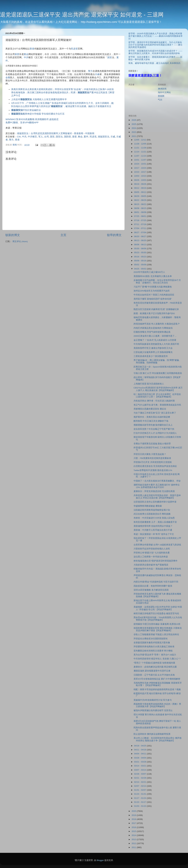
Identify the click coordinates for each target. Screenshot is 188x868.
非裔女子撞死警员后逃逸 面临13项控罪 (152, 444)
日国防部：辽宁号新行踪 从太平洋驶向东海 (154, 675)
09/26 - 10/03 (140, 180)
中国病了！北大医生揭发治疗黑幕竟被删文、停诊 (157, 481)
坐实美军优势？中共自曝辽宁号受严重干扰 (154, 429)
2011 (134, 847)
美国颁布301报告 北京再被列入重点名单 (153, 276)
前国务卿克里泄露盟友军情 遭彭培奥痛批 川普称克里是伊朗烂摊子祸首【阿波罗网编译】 (158, 629)
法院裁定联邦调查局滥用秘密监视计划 (152, 510)
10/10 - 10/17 (140, 172)
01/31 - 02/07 (140, 790)
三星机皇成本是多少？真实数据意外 (151, 356)
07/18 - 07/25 (140, 220)
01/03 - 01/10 (140, 806)
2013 (134, 839)
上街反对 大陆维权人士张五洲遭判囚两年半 (39, 99)
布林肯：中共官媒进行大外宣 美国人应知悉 (154, 518)
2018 (134, 819)
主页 (63, 235)
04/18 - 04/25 (140, 746)
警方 (90, 71)
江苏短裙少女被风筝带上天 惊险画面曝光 (153, 352)
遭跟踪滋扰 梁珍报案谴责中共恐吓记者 (152, 671)
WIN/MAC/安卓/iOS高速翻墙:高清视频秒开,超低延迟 (32, 119)
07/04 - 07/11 (140, 228)
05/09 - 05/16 (140, 261)
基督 (17, 54)
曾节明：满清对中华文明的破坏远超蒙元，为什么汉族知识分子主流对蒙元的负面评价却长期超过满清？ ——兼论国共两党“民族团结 (155, 45)
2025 (134, 124)
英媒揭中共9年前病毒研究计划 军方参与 (153, 700)
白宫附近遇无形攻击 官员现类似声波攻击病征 (155, 466)
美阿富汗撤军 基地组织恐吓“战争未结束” (153, 299)
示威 (97, 74)
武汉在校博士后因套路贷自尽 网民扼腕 (152, 514)
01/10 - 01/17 (140, 802)
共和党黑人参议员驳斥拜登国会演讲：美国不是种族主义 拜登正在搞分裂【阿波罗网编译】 (157, 497)
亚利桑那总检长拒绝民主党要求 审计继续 (153, 651)
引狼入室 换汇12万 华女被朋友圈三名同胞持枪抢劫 (158, 373)
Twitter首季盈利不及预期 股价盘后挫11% (153, 470)
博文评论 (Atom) (20, 241)
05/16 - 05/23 (140, 257)
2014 (134, 835)
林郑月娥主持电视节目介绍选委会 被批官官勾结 (156, 614)
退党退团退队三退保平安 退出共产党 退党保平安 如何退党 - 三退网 (82, 15)
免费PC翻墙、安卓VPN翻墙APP (22, 123)
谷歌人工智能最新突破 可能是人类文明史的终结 (156, 634)
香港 (32, 49)
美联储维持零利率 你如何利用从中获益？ (153, 526)
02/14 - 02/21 (140, 782)
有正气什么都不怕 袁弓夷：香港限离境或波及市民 (157, 405)
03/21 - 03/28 (140, 762)
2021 (134, 136)
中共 (26, 57)
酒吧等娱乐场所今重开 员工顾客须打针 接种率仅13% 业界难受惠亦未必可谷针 (157, 486)
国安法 (59, 137)
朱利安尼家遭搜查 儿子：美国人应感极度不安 (155, 522)
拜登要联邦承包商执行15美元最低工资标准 (154, 647)
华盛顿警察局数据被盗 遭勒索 (148, 506)
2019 (134, 815)
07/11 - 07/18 (140, 224)
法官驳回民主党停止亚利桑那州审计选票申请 (155, 502)
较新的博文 (13, 235)
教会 (26, 54)
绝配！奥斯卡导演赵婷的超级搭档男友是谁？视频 (157, 689)
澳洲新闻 (162, 89)
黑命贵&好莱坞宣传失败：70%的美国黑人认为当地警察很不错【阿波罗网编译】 (158, 619)
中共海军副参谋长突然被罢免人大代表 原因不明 (156, 344)
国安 (110, 57)
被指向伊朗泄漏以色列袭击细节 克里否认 (153, 710)
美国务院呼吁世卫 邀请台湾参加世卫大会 (153, 348)
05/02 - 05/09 (140, 265)
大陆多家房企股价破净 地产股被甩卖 (151, 565)
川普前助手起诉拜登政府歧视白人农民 (152, 549)
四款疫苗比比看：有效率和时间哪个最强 (153, 586)
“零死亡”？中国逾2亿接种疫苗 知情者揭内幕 (154, 663)
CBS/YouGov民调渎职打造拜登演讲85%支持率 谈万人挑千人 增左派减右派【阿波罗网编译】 (158, 389)
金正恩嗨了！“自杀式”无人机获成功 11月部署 (155, 340)
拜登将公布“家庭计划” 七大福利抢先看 (152, 553)
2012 (134, 843)
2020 (134, 811)
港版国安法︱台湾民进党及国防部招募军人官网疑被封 (44, 133)
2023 (134, 132)
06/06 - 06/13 (140, 245)
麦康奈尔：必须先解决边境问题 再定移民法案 (155, 667)
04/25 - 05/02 (140, 269)
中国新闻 (90, 133)
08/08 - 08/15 (140, 208)
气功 (160, 100)
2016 (134, 827)
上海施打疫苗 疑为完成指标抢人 (149, 384)
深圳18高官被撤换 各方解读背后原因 (151, 590)
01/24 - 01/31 (140, 794)
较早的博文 (114, 235)
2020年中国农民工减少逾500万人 (149, 272)
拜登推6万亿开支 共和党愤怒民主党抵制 (153, 462)
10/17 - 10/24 (140, 168)
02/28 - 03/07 (140, 774)
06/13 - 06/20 (140, 240)
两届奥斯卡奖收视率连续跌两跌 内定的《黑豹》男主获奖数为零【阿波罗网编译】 (157, 705)
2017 (134, 823)
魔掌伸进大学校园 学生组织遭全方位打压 (38, 114)
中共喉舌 (32, 137)
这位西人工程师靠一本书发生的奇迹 (151, 557)
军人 (41, 137)
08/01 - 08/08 (140, 212)
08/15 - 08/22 (140, 204)
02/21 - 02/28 (140, 778)
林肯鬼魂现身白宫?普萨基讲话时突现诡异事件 (156, 561)
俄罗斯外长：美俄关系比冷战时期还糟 (152, 417)
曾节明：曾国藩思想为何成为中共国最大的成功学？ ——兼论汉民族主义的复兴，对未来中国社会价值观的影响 (155, 52)
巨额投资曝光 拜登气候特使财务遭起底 (152, 332)
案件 (86, 137)
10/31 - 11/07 (140, 160)
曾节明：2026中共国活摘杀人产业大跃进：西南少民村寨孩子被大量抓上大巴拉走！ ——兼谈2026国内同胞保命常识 (156, 36)
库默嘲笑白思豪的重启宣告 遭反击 (150, 409)
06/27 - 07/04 (140, 232)
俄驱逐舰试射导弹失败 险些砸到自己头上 (153, 425)
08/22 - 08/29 (140, 200)
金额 (8, 78)
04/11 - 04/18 (140, 750)
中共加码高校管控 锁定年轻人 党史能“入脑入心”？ (157, 659)
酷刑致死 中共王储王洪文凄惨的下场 (151, 421)
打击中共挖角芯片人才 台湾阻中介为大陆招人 (155, 433)
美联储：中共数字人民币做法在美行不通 (153, 530)
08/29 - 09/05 (140, 196)
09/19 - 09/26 (140, 184)
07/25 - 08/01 (140, 216)
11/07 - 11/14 (140, 156)
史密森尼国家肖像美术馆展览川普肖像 (152, 643)
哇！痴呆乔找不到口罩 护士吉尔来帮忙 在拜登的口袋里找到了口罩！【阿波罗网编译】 (157, 396)
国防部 (67, 137)
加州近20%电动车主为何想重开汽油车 (152, 291)
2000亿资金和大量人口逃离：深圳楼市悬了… (155, 336)
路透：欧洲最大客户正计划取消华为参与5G (154, 313)
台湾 (46, 137)
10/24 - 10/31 (140, 164)
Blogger (100, 860)
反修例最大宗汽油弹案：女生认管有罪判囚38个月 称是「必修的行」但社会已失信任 (157, 281)
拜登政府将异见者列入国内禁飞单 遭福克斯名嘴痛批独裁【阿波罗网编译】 (157, 595)
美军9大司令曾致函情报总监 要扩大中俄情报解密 (157, 679)
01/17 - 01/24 (140, 798)
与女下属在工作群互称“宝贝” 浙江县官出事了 (155, 413)
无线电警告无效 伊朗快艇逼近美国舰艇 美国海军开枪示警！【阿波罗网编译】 (158, 684)
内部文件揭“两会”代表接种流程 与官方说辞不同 (156, 582)
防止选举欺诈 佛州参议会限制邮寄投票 (152, 734)
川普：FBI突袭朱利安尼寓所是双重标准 (152, 458)
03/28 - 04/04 (140, 758)
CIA (19, 137)
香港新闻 (79, 133)
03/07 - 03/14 (140, 770)
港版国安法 (104, 137)
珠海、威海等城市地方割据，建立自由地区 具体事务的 (154, 63)
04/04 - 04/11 (140, 754)
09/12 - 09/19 (140, 188)
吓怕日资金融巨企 (26, 110)
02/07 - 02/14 (140, 786)
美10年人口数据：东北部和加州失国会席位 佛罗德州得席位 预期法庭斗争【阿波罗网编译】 (158, 739)
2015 (134, 831)
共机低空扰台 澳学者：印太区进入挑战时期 (154, 401)
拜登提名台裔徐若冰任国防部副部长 (151, 639)
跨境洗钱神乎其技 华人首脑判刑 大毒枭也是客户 (157, 324)
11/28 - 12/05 (140, 144)
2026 (134, 120)
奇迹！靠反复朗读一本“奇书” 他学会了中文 (154, 534)
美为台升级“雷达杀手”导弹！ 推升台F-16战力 (155, 655)
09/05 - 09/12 (140, 192)
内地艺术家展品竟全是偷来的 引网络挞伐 (153, 328)
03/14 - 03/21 (140, 766)
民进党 (74, 49)
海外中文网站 (164, 92)
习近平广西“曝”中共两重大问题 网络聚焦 (153, 287)
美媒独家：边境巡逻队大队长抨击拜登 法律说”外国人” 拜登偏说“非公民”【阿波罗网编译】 (158, 608)
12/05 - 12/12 (140, 140)
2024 (134, 128)
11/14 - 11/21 (140, 152)
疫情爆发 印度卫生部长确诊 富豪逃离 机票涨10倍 (157, 624)
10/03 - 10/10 (140, 176)
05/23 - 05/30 (140, 252)
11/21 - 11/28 (140, 148)
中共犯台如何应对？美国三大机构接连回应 (154, 295)
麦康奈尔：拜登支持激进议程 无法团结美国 (154, 491)
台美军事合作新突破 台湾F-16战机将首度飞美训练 (157, 545)
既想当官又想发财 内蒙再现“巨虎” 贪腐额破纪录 (156, 309)
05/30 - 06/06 (140, 249)
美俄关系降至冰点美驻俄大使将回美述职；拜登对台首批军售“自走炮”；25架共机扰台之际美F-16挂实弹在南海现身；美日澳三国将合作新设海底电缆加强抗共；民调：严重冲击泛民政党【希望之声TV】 (63, 93)
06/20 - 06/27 (140, 236)
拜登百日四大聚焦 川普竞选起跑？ (150, 454)
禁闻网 (161, 96)
